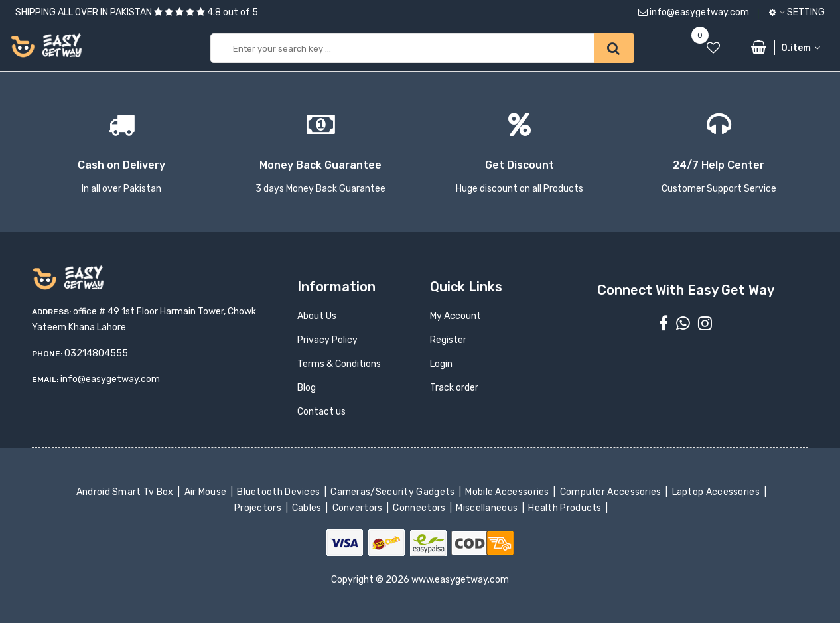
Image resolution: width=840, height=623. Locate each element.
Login (441, 364)
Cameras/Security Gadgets (394, 492)
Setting (797, 12)
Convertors (358, 508)
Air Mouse (206, 492)
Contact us (321, 412)
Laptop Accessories (717, 492)
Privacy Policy (327, 340)
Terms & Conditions (339, 364)
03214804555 (96, 353)
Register (448, 340)
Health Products (566, 508)
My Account (455, 316)
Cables (308, 508)
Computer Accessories (611, 492)
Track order (454, 388)
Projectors (259, 508)
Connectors (420, 508)
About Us (317, 316)
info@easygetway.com (694, 12)
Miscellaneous (488, 508)
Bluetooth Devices (280, 492)
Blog (307, 388)
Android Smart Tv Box (126, 492)
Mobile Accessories (508, 492)
